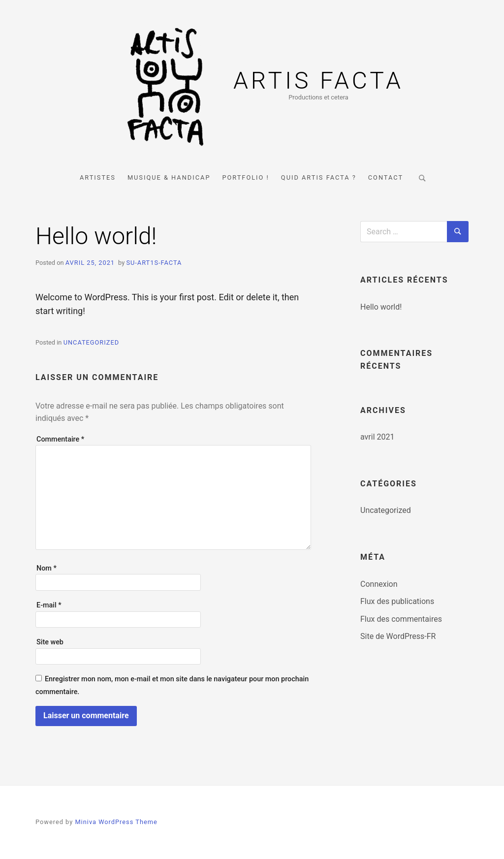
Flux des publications (397, 601)
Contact (386, 177)
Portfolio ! (245, 177)
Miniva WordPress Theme (116, 822)
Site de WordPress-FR (398, 636)
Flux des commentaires (401, 619)
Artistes (98, 177)
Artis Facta (318, 81)
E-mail (49, 605)
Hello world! (381, 307)
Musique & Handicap (169, 177)
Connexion (379, 584)
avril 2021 (377, 437)
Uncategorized (91, 342)
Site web (50, 642)
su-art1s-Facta (154, 263)
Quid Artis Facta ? (319, 177)
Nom (47, 568)
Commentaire (60, 439)
